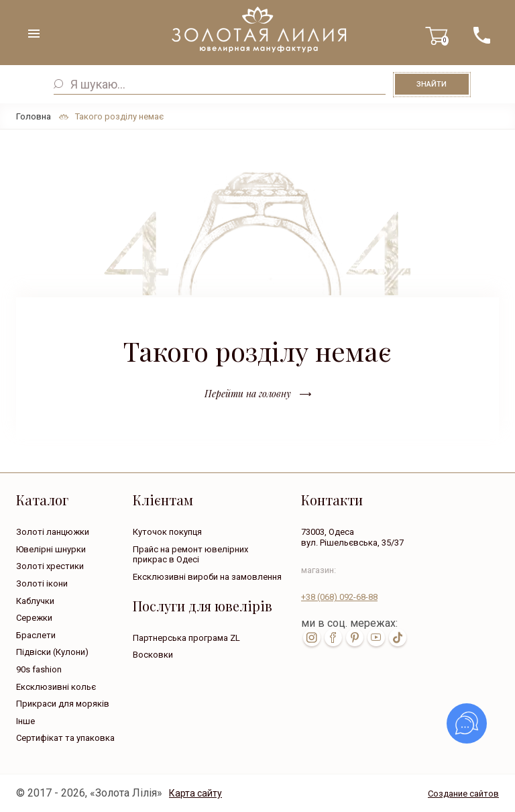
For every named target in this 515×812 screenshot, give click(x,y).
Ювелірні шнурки (51, 549)
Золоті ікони (42, 583)
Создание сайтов (463, 794)
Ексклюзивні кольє (56, 687)
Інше (25, 721)
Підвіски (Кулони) (52, 652)
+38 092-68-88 (339, 597)
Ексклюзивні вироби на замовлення (207, 577)
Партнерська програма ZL (186, 638)
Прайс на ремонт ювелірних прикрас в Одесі (190, 555)
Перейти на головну (248, 394)
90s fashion (39, 669)
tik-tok (398, 638)
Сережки (34, 618)
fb (333, 638)
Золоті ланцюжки (53, 532)
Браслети (36, 635)
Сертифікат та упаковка (65, 738)
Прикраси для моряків (63, 704)
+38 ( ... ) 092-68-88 (481, 35)
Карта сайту (195, 793)
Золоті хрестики (50, 566)
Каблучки (35, 601)
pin (355, 638)
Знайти (432, 84)
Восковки (153, 655)
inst (312, 638)
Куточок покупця (167, 532)
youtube (376, 638)
